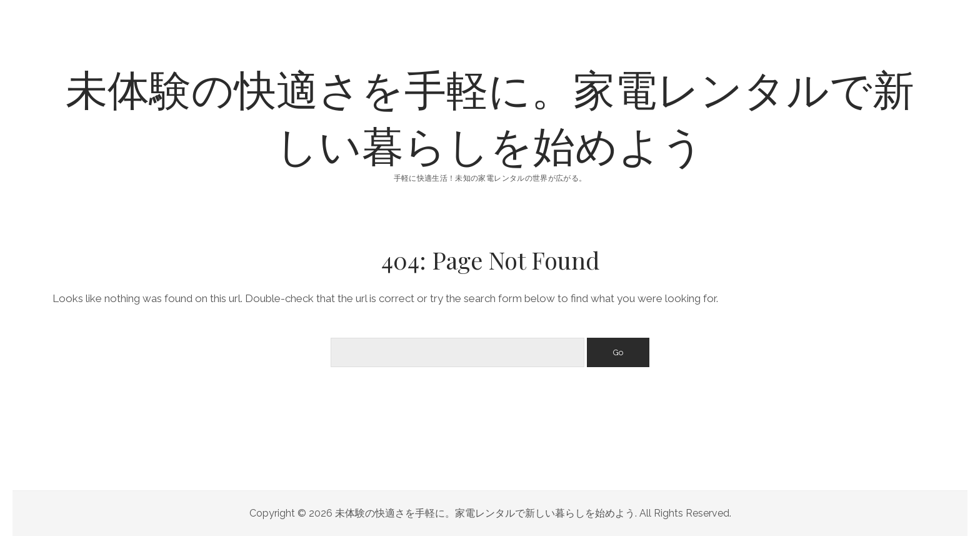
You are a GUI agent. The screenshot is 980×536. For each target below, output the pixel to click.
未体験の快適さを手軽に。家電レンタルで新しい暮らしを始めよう (490, 116)
